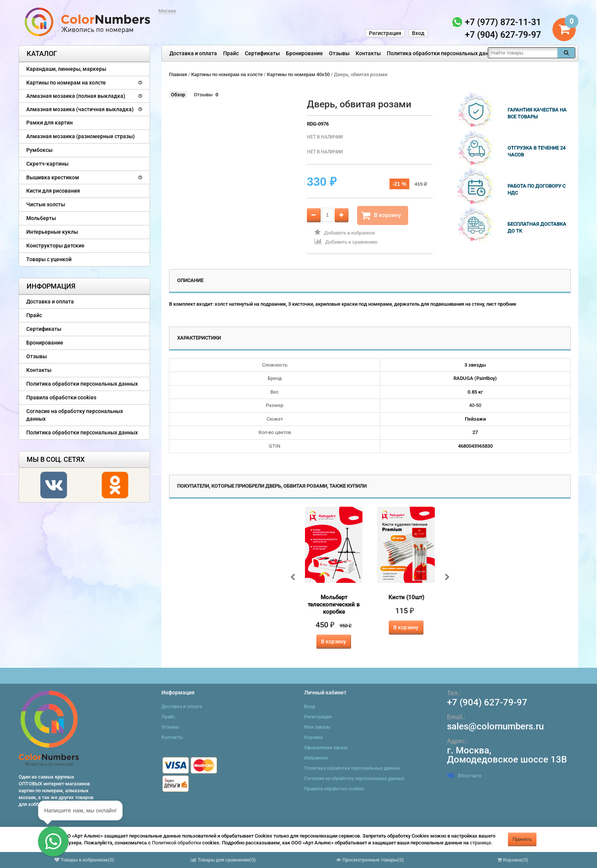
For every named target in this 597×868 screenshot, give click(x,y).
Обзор (178, 95)
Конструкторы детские (55, 246)
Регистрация (385, 33)
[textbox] (523, 53)
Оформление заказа (326, 748)
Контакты (368, 53)
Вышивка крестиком (53, 177)
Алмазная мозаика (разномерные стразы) (81, 136)
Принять (522, 839)
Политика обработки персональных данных (443, 53)
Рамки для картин (49, 123)
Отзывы (339, 53)
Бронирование (304, 53)
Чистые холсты (46, 204)
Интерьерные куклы (52, 232)
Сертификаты (262, 53)
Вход (418, 33)
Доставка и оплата (193, 53)
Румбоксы (39, 150)
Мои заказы (317, 727)
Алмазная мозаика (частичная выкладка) (80, 109)
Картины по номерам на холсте (66, 83)
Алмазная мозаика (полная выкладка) (76, 96)
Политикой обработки (176, 843)
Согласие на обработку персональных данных (75, 415)
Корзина (313, 737)
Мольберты (41, 218)
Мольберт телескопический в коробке (334, 605)
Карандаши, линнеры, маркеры (66, 69)
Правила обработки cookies (61, 397)
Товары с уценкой (49, 259)
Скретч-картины (47, 164)
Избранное (316, 758)
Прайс (231, 53)
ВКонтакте (464, 776)
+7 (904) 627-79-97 (487, 702)
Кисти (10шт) (406, 597)
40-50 (475, 405)
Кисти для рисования (53, 191)
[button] (53, 841)
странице (480, 843)
